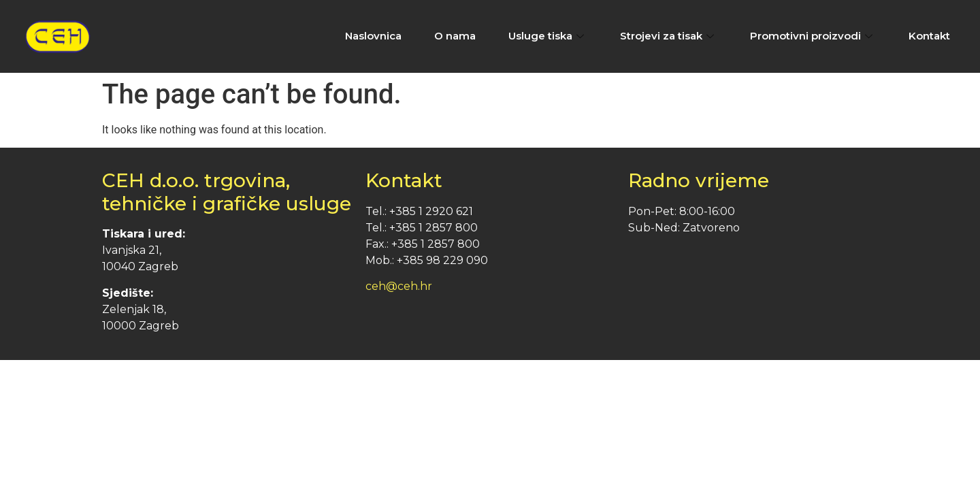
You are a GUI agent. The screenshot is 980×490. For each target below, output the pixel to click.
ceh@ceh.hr (399, 286)
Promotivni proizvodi (813, 36)
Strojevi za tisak (669, 36)
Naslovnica (373, 36)
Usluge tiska (548, 36)
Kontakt (929, 36)
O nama (455, 36)
